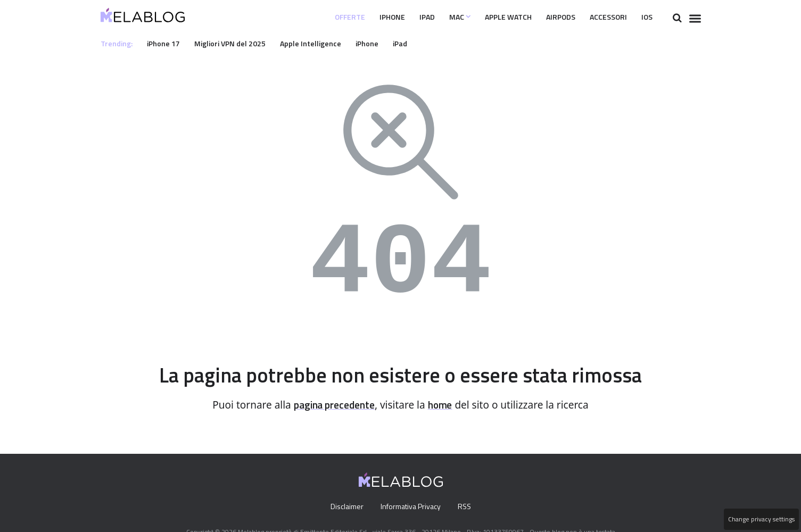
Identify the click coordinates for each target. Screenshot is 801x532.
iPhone (363, 17)
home (444, 405)
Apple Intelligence (321, 43)
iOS (646, 17)
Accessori (602, 17)
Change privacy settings (761, 519)
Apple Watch (490, 17)
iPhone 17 (167, 43)
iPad (401, 17)
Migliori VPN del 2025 (237, 43)
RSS (466, 507)
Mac (436, 17)
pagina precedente (333, 405)
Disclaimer (344, 507)
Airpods (549, 17)
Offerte (316, 17)
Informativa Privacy (410, 507)
